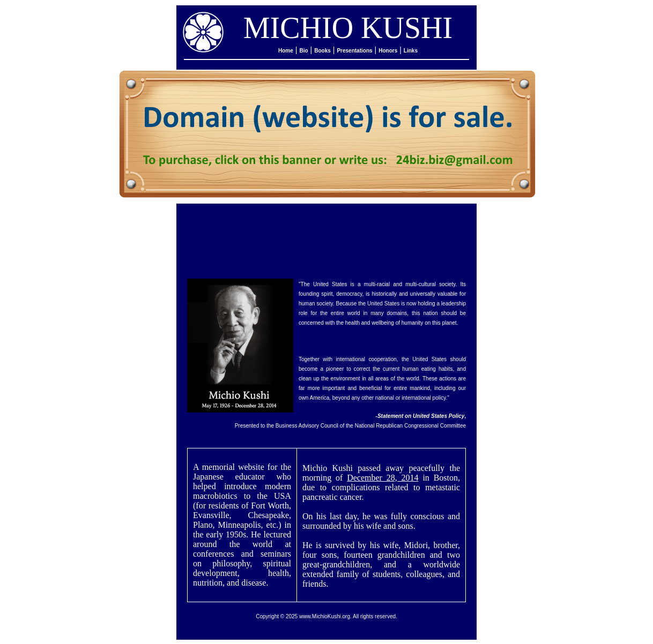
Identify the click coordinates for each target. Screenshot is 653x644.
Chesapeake (269, 515)
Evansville (211, 515)
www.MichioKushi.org (325, 616)
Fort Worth (270, 506)
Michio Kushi (328, 468)
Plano (203, 525)
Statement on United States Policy (421, 416)
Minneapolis (240, 525)
